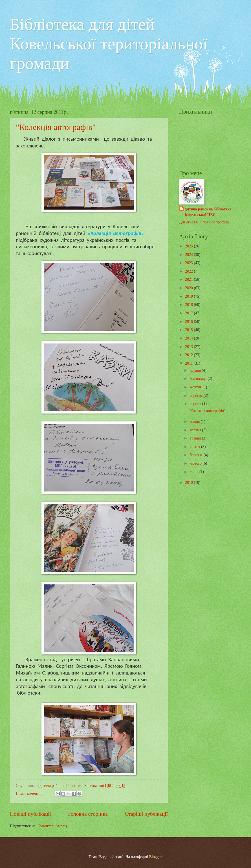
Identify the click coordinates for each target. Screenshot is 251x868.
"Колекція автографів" (56, 127)
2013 (189, 347)
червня (196, 430)
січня (195, 472)
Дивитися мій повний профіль (204, 222)
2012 (189, 355)
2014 (189, 338)
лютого (196, 463)
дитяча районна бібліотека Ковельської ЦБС (208, 212)
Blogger (155, 857)
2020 (189, 288)
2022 (189, 271)
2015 (189, 330)
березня (197, 455)
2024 (189, 255)
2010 (189, 483)
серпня (196, 404)
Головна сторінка (88, 814)
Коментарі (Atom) (52, 826)
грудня (196, 370)
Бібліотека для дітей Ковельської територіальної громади (109, 44)
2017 (189, 313)
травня (196, 438)
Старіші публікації (146, 814)
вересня (197, 396)
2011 (189, 363)
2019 (189, 296)
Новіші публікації (30, 814)
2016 (189, 322)
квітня (195, 447)
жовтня (196, 387)
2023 (189, 263)
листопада (199, 379)
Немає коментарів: (32, 794)
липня (195, 422)
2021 (189, 279)
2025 (189, 246)
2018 (189, 305)
